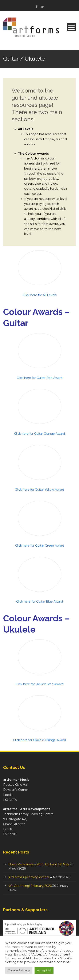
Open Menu (71, 27)
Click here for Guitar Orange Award (39, 434)
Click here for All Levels (40, 295)
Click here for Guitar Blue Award (39, 602)
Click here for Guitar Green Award (40, 546)
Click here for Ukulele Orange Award (39, 740)
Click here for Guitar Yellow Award (39, 490)
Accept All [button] (44, 970)
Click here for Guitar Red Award (40, 378)
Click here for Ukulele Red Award (40, 684)
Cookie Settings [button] (19, 970)
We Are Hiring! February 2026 (30, 886)
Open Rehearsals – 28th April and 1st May (39, 864)
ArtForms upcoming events (29, 877)
